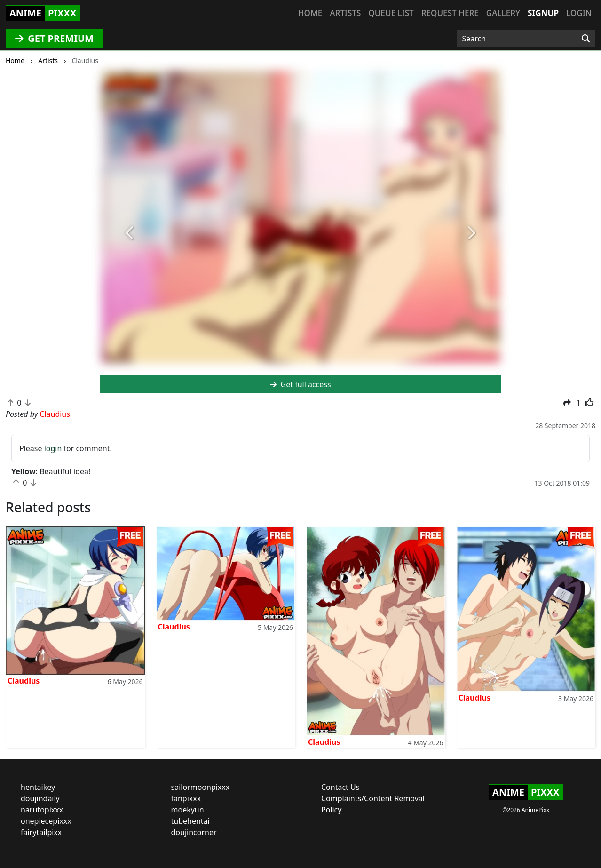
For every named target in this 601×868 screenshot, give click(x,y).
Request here (450, 13)
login (53, 448)
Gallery (503, 13)
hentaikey (38, 787)
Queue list (391, 13)
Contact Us (340, 787)
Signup (543, 13)
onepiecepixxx (46, 821)
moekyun (188, 810)
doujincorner (194, 832)
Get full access (300, 384)
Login (579, 13)
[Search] (586, 39)
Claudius (24, 681)
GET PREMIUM (54, 38)
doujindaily (40, 798)
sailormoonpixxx (201, 787)
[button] (130, 233)
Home (310, 13)
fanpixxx (186, 798)
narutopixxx (42, 810)
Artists (345, 13)
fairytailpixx (41, 832)
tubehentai (190, 821)
